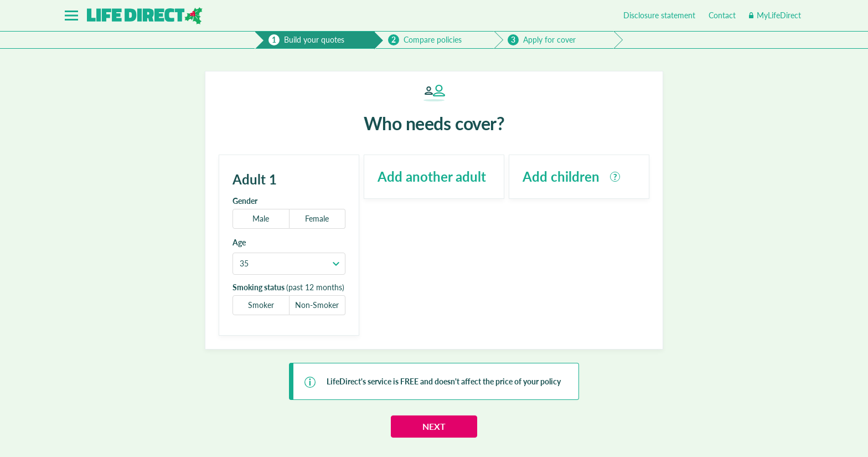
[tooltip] (615, 177)
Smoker (261, 305)
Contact (722, 15)
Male (261, 219)
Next (434, 426)
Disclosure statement (659, 15)
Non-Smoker (317, 305)
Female (317, 219)
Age (239, 242)
